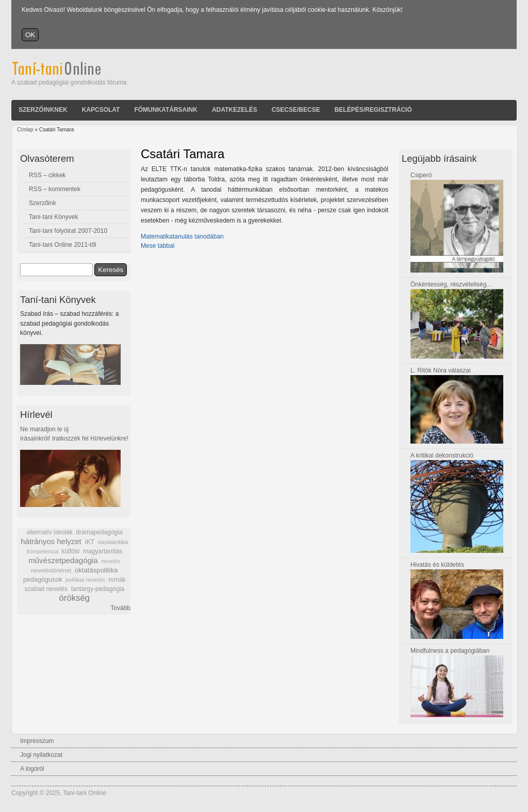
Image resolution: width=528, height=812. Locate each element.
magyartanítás (103, 551)
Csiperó (421, 175)
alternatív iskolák (49, 532)
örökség (74, 598)
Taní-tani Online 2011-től (63, 245)
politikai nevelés (85, 580)
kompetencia (43, 551)
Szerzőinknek (43, 110)
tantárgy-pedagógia (98, 589)
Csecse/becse (296, 110)
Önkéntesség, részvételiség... (451, 284)
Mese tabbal (158, 246)
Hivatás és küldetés (437, 565)
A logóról (32, 769)
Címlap (25, 130)
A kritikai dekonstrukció (442, 455)
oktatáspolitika (96, 570)
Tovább (120, 608)
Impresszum (37, 741)
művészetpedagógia (63, 560)
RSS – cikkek (47, 175)
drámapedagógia (99, 532)
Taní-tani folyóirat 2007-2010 (68, 231)
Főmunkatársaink (166, 110)
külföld (71, 551)
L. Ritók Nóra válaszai (441, 370)
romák (117, 580)
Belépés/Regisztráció (373, 110)
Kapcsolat (101, 110)
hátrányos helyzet (51, 541)
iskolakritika (113, 542)
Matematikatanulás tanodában (182, 236)
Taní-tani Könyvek (53, 217)
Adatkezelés (235, 110)
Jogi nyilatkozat (41, 755)
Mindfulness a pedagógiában (450, 651)
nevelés (111, 561)
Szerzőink (43, 203)
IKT (89, 542)
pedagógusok (43, 580)
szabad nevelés (46, 589)
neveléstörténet (51, 570)
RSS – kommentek (55, 189)
